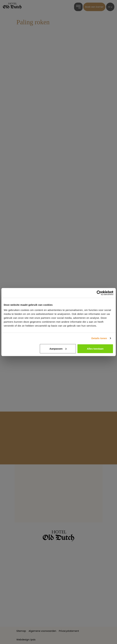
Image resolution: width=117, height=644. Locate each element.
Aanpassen (58, 349)
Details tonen (99, 338)
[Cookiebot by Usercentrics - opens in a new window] (99, 293)
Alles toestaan (95, 349)
